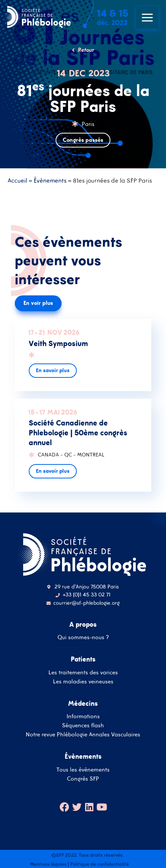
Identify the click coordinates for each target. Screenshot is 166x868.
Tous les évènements (83, 769)
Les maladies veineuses (83, 681)
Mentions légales (48, 864)
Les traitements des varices (83, 672)
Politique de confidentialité (100, 864)
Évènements (50, 180)
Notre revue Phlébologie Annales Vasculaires (83, 734)
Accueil (17, 180)
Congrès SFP (83, 779)
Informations (83, 716)
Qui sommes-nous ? (83, 637)
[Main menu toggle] (147, 18)
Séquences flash (83, 725)
